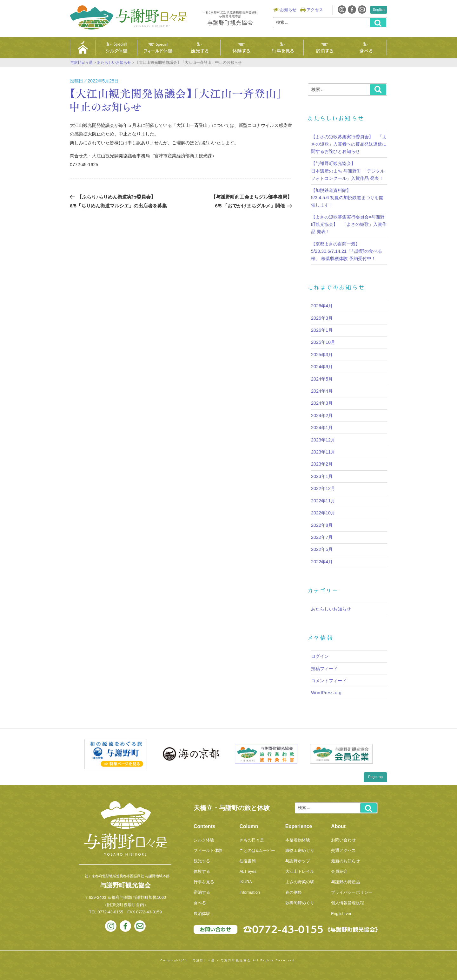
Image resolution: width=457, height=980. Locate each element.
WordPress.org (326, 693)
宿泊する (324, 50)
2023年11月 (323, 452)
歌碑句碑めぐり (300, 903)
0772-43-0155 (110, 912)
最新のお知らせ (345, 861)
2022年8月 (322, 525)
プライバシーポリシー (352, 892)
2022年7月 (322, 537)
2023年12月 (323, 440)
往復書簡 (248, 861)
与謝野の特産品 (345, 882)
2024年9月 (322, 367)
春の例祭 (294, 892)
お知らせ (288, 10)
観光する (200, 50)
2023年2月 (322, 464)
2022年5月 (322, 549)
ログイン (320, 656)
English (379, 10)
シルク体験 (116, 50)
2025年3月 (322, 355)
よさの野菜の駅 (300, 882)
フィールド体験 (158, 50)
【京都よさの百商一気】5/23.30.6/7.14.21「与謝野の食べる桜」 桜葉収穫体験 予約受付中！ (347, 251)
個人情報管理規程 (348, 903)
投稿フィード (324, 669)
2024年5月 (322, 379)
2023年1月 (322, 476)
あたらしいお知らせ (331, 609)
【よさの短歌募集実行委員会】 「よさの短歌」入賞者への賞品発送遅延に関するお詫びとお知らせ (349, 144)
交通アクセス (343, 850)
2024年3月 (322, 403)
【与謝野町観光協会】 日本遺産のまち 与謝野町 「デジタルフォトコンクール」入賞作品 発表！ (348, 171)
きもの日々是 (252, 840)
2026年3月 (322, 318)
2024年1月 (322, 428)
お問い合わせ (343, 840)
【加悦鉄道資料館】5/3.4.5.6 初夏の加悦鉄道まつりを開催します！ (347, 198)
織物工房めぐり (300, 850)
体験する (241, 50)
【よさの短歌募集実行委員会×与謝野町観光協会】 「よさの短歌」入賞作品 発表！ (349, 224)
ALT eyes (248, 871)
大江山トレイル (300, 871)
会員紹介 (339, 871)
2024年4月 (322, 391)
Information (250, 892)
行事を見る (283, 50)
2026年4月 (322, 306)
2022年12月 (323, 488)
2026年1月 (322, 330)
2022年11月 (323, 501)
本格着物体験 (298, 840)
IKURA (246, 882)
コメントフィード (329, 681)
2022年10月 (323, 513)
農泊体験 (202, 914)
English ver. (342, 914)
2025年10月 (323, 342)
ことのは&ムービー (257, 850)
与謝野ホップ (298, 861)
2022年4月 (322, 562)
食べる (366, 50)
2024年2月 (322, 415)
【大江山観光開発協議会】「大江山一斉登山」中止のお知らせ (176, 100)
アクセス (315, 10)
